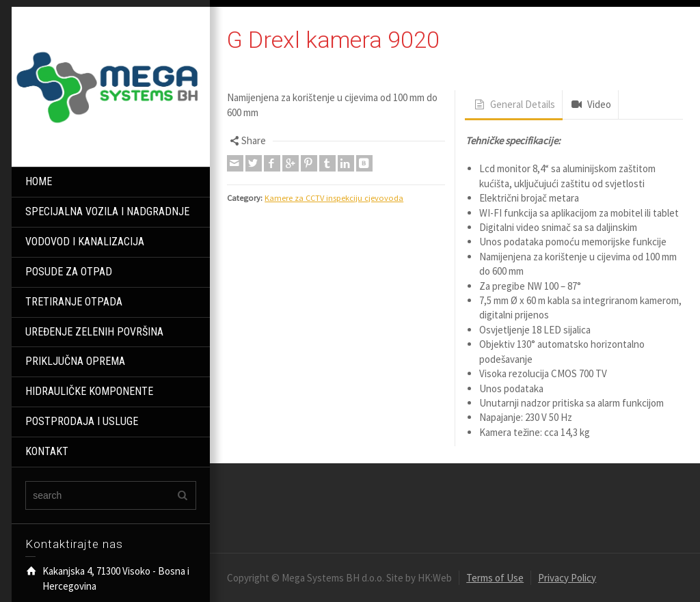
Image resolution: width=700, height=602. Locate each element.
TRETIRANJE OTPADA (74, 302)
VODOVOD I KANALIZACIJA (85, 242)
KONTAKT (47, 451)
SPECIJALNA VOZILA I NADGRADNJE (107, 211)
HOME (39, 181)
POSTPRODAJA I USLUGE (82, 421)
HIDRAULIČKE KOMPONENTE (89, 391)
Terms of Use (495, 578)
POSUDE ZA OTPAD (69, 272)
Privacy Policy (567, 578)
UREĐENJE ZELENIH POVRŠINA (94, 332)
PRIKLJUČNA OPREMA (75, 361)
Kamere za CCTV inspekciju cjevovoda (334, 198)
